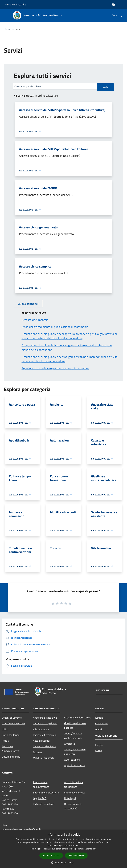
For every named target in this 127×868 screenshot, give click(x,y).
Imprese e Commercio (45, 735)
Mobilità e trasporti (43, 758)
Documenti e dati (11, 757)
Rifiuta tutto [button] (76, 855)
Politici (6, 741)
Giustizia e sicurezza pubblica (75, 725)
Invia (105, 87)
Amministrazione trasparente (74, 785)
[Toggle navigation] (6, 15)
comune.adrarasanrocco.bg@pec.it (21, 829)
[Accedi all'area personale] (113, 5)
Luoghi (99, 745)
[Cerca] (120, 15)
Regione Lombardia (15, 4)
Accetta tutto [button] (51, 855)
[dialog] (63, 849)
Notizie (99, 718)
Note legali (70, 798)
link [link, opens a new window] (94, 849)
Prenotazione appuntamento (41, 785)
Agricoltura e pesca (75, 765)
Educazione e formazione (78, 717)
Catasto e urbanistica (45, 746)
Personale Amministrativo (10, 749)
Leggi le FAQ (40, 798)
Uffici (5, 729)
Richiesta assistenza (44, 804)
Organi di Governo (12, 718)
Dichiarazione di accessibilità (73, 806)
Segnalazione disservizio (46, 793)
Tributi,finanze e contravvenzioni (73, 736)
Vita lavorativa (41, 729)
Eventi (99, 751)
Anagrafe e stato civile (45, 718)
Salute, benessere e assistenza (75, 752)
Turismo (37, 752)
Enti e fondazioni (11, 735)
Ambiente (70, 744)
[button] (64, 863)
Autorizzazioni (72, 760)
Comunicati (101, 723)
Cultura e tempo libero (45, 723)
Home (7, 29)
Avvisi (99, 729)
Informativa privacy (75, 793)
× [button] (123, 833)
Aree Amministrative (13, 723)
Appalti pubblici (41, 741)
